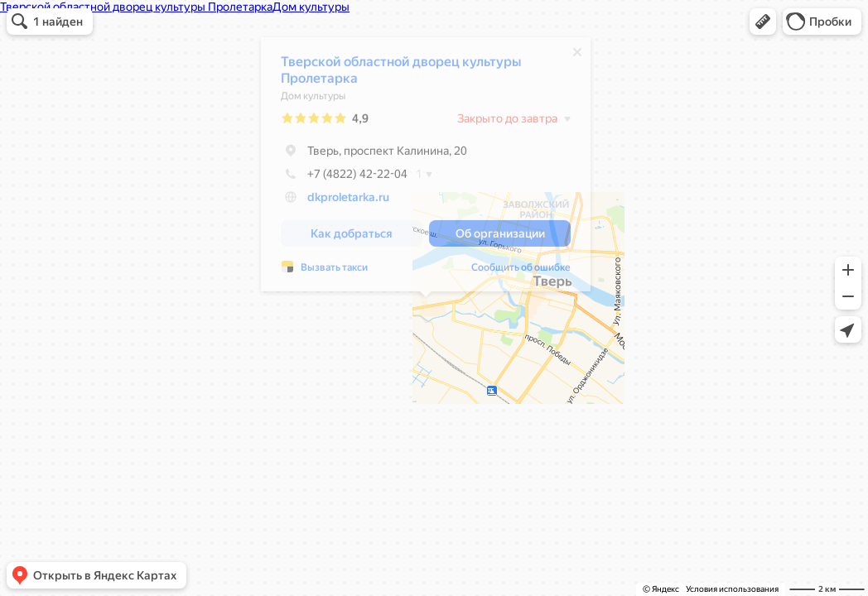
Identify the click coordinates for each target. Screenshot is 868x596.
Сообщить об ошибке (521, 272)
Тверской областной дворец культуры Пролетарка (401, 74)
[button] (763, 22)
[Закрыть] (577, 56)
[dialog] (426, 168)
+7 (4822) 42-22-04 (344, 178)
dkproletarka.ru (348, 201)
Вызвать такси (334, 272)
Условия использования (732, 589)
